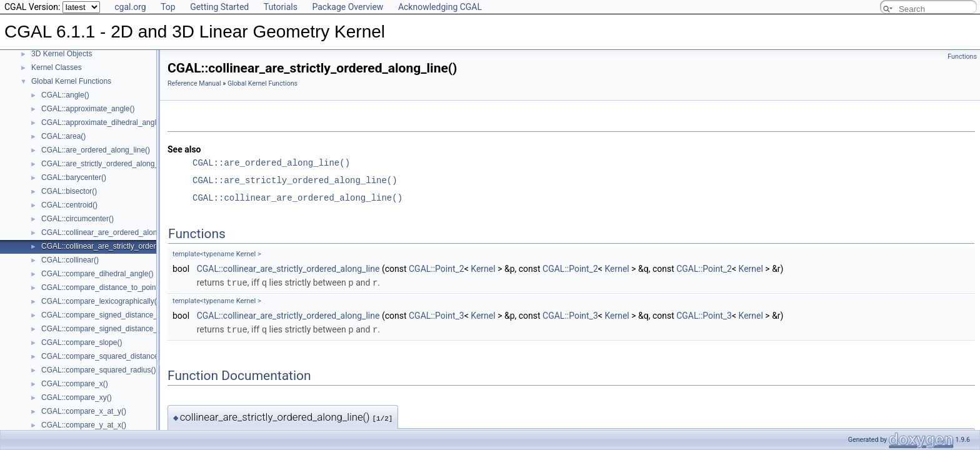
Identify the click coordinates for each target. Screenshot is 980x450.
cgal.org (130, 7)
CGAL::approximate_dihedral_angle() (103, 122)
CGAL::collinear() (70, 260)
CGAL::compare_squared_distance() (102, 356)
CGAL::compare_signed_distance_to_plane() (116, 329)
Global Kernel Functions (71, 81)
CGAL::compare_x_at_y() (84, 411)
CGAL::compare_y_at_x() (84, 425)
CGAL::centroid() (69, 205)
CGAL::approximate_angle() (88, 109)
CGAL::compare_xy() (77, 397)
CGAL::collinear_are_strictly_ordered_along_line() (124, 246)
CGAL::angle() (65, 95)
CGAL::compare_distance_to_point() (102, 287)
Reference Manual (194, 83)
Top (168, 7)
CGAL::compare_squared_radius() (98, 370)
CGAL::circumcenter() (77, 219)
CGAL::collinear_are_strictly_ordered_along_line (288, 269)
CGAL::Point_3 (437, 315)
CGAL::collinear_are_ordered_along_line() (112, 232)
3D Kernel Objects (62, 54)
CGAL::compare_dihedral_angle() (97, 274)
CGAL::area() (63, 136)
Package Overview (347, 7)
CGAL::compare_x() (75, 384)
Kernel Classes (57, 67)
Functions (962, 57)
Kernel (246, 254)
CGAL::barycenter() (74, 177)
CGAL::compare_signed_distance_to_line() (113, 315)
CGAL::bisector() (69, 191)
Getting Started (219, 7)
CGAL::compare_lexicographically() (100, 301)
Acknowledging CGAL (440, 7)
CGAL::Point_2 (437, 269)
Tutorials (281, 7)
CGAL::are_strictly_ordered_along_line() (108, 164)
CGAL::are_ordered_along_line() (96, 150)
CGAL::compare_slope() (82, 342)
